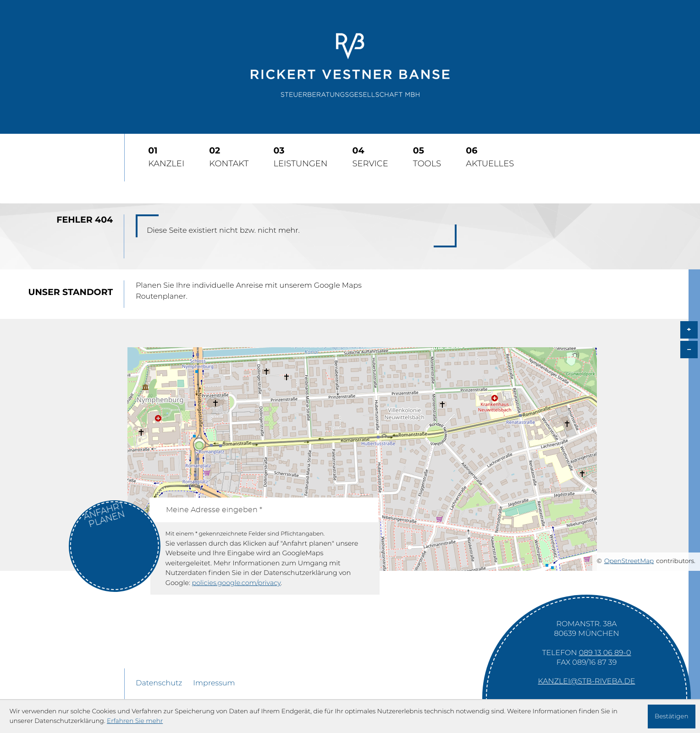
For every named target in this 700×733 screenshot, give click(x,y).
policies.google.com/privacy (236, 583)
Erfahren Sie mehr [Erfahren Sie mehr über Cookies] (135, 721)
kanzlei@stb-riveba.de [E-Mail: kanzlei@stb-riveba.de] (587, 682)
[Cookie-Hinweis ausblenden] (672, 717)
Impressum (214, 684)
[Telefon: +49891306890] (605, 653)
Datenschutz (159, 684)
